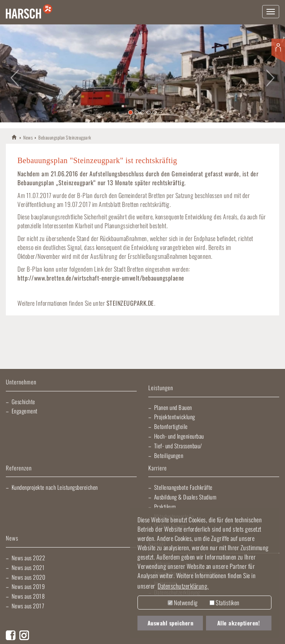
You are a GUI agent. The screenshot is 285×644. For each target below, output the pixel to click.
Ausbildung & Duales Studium (185, 497)
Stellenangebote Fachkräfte (183, 487)
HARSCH (15, 137)
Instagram (24, 635)
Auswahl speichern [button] (171, 623)
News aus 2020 (29, 577)
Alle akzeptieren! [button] (239, 623)
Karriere (158, 468)
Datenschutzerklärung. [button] (183, 586)
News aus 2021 (28, 567)
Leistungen (161, 388)
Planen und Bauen (173, 407)
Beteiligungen (169, 455)
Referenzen (19, 468)
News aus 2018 (28, 596)
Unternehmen (21, 382)
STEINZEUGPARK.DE (130, 303)
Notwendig (183, 603)
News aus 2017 (28, 606)
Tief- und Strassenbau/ (178, 446)
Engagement (25, 411)
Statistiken (225, 603)
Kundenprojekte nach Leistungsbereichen (55, 487)
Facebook (11, 635)
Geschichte (23, 401)
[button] (14, 73)
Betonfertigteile (171, 426)
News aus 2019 (28, 586)
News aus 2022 (28, 558)
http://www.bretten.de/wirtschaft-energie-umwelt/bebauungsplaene (101, 278)
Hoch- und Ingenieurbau (179, 436)
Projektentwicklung (175, 417)
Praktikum (165, 506)
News (28, 137)
